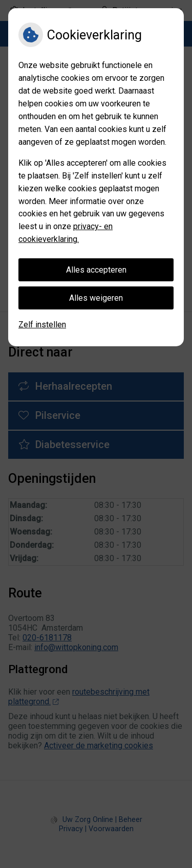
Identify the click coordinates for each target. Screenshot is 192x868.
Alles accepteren (96, 270)
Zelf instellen (42, 325)
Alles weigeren (96, 298)
